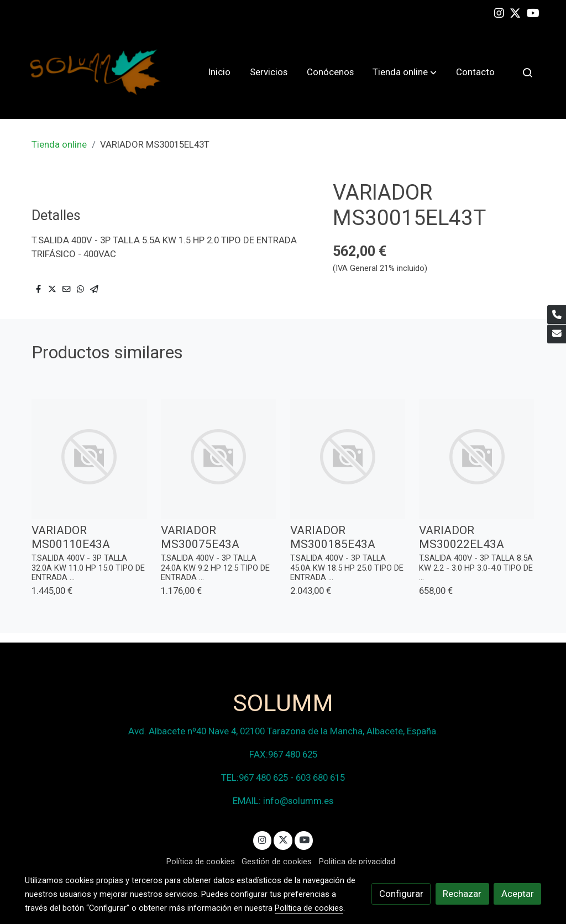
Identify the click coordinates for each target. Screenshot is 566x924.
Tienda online (59, 144)
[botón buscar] (527, 72)
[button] (405, 72)
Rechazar (462, 894)
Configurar (401, 894)
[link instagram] (499, 12)
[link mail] (557, 334)
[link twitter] (515, 12)
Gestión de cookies (277, 862)
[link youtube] (533, 12)
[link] (96, 72)
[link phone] (557, 315)
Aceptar (518, 894)
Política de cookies (201, 862)
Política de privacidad (357, 862)
